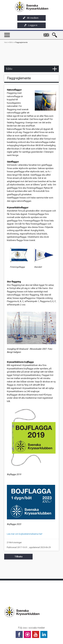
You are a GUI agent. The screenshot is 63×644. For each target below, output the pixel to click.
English (47, 33)
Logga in (31, 25)
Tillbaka (18, 557)
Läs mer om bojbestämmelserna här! (25, 534)
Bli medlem (31, 18)
